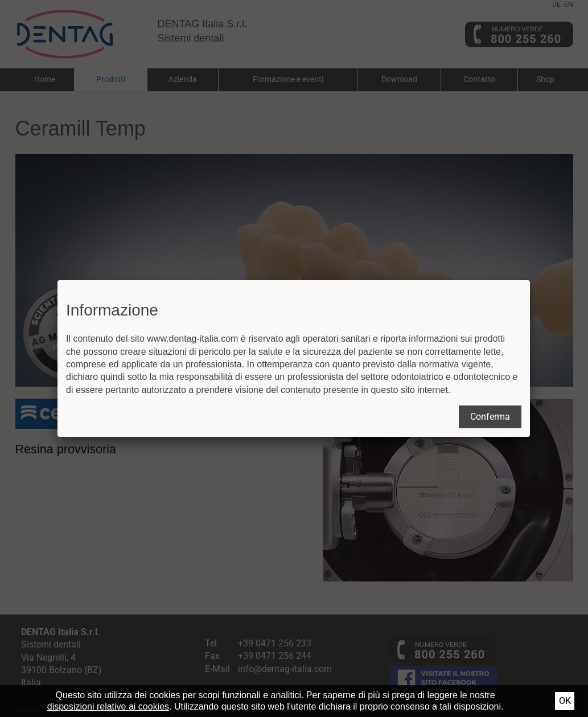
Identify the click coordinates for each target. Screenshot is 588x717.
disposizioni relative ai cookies (108, 706)
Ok (565, 701)
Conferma (490, 417)
